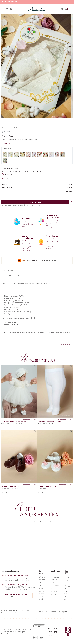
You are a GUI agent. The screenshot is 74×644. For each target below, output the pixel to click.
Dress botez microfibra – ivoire (49, 422)
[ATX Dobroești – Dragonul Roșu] (3, 585)
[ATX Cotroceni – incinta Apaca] (3, 576)
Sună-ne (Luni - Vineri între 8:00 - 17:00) (17, 594)
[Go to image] (5, 120)
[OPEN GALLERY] (36, 66)
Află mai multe (51, 260)
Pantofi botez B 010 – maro (12, 487)
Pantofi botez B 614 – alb (47, 487)
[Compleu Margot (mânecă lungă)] (19, 391)
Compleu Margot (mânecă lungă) (14, 422)
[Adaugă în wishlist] (72, 202)
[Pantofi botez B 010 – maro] (19, 456)
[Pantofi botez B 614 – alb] (55, 456)
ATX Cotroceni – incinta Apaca (16, 576)
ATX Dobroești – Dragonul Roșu (17, 585)
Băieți (3, 128)
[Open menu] (7, 9)
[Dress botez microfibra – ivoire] (55, 391)
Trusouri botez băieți (14, 128)
